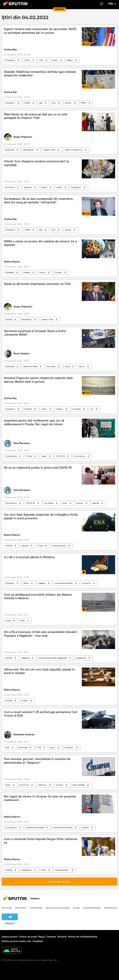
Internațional (11, 456)
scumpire (86, 583)
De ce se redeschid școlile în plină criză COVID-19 (38, 468)
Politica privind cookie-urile (16, 941)
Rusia (55, 60)
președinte (81, 658)
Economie (10, 187)
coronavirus (80, 456)
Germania (51, 366)
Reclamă (62, 937)
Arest (40, 546)
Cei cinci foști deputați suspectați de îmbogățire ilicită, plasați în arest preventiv (41, 516)
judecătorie (26, 870)
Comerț (58, 272)
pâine (26, 583)
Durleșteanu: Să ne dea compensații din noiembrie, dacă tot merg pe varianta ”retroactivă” (39, 201)
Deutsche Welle (30, 366)
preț (54, 103)
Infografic (10, 583)
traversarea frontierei (63, 827)
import (42, 272)
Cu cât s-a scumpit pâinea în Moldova (29, 557)
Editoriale (10, 150)
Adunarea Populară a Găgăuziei (53, 658)
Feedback (38, 941)
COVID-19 (60, 456)
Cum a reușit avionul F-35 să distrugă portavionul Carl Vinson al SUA (41, 714)
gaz (41, 103)
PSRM (83, 103)
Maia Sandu (29, 150)
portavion (69, 747)
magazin (42, 583)
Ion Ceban (49, 503)
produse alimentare (64, 583)
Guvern (68, 103)
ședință (96, 503)
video (22, 620)
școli (65, 503)
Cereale (26, 272)
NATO (27, 60)
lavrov (82, 366)
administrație (79, 785)
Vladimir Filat (49, 150)
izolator (25, 700)
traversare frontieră (35, 827)
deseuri (60, 409)
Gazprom (42, 785)
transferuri (76, 187)
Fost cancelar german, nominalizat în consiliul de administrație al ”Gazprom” (37, 761)
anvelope (77, 409)
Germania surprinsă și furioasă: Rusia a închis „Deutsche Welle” (35, 333)
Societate (10, 272)
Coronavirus (11, 503)
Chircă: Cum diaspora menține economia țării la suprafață (36, 163)
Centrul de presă (28, 937)
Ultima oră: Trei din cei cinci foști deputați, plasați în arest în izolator (39, 671)
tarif (54, 230)
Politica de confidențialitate (83, 937)
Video (8, 620)
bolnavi (80, 503)
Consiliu (60, 785)
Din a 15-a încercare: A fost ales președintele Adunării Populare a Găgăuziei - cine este (40, 634)
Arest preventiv (59, 546)
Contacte (51, 937)
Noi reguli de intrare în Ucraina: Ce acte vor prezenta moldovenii (40, 798)
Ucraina (85, 827)
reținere (25, 546)
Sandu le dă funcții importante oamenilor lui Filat (37, 284)
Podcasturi (10, 60)
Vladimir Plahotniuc (74, 150)
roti (92, 409)
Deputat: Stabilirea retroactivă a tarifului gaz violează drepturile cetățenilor (40, 74)
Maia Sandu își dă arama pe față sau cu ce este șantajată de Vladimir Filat (36, 116)
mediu (44, 409)
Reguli (42, 937)
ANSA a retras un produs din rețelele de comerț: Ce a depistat (40, 243)
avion (53, 747)
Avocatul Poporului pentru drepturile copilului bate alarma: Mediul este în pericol (38, 380)
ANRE (27, 103)
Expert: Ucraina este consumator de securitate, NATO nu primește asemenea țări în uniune (40, 31)
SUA (41, 60)
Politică (9, 319)
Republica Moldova (58, 908)
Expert (44, 187)
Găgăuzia (25, 658)
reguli (44, 456)
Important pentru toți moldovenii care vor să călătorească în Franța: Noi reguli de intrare (34, 422)
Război (70, 60)
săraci (59, 187)
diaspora (28, 187)
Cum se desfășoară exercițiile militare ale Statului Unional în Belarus (38, 596)
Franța (29, 456)
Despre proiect (10, 937)
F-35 (39, 747)
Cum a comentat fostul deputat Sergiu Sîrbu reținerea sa (40, 841)
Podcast (28, 409)
